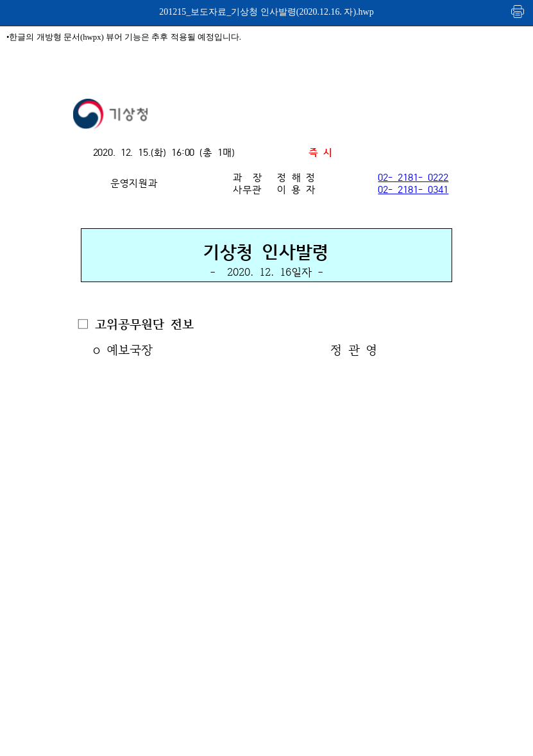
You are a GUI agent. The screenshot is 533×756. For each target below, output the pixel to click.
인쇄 (518, 11)
